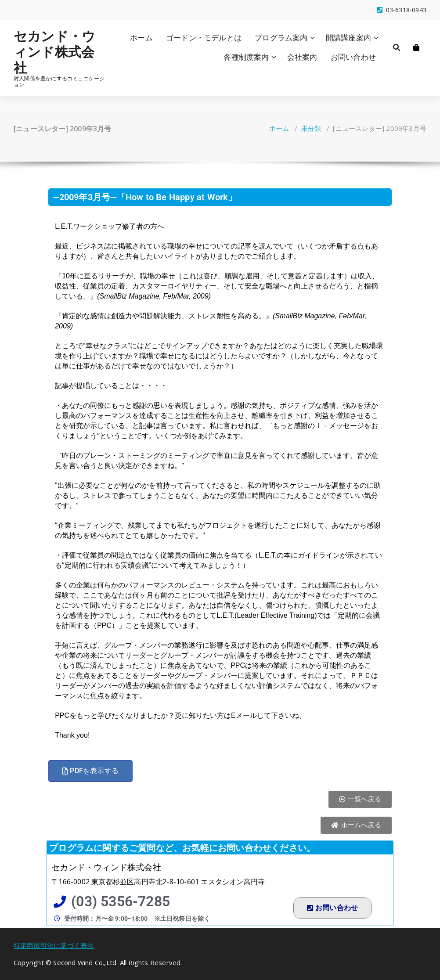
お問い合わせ (353, 57)
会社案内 (302, 57)
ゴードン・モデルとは (204, 38)
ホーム (141, 38)
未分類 (311, 128)
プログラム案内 (281, 38)
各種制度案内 (246, 57)
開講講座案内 (348, 38)
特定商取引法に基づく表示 (54, 945)
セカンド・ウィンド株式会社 (54, 52)
